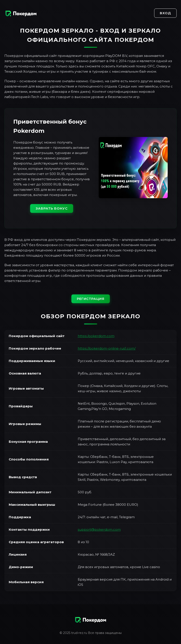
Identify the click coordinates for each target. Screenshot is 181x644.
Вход (165, 13)
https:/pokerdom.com (96, 336)
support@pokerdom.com (99, 529)
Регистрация (91, 299)
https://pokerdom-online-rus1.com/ (107, 348)
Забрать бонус (52, 208)
